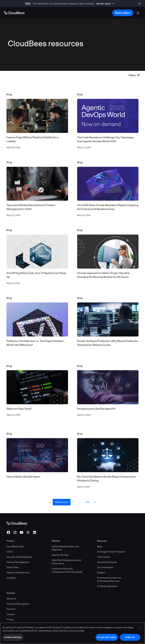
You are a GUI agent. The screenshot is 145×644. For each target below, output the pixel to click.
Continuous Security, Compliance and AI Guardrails (67, 570)
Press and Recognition (18, 604)
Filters (134, 75)
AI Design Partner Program (111, 552)
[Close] (140, 629)
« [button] (50, 502)
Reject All (130, 639)
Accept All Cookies (107, 639)
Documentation (105, 567)
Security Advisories (107, 562)
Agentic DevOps (60, 555)
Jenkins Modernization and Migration (65, 548)
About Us (11, 599)
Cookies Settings (13, 639)
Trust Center (104, 557)
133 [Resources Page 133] (87, 502)
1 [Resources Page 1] (73, 502)
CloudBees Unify (15, 546)
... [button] (80, 502)
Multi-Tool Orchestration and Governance (66, 562)
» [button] (95, 502)
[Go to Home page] (14, 13)
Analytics (11, 578)
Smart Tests (13, 567)
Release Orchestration (18, 572)
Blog (99, 546)
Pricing (10, 619)
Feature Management (18, 562)
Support (101, 572)
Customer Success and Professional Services (109, 579)
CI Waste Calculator (107, 586)
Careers (11, 614)
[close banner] (140, 4)
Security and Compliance (19, 557)
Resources (62, 502)
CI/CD (10, 552)
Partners (11, 609)
